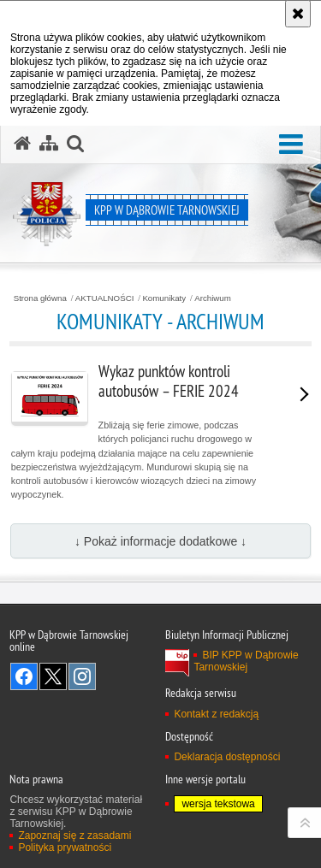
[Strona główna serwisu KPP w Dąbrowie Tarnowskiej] (22, 144)
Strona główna (40, 298)
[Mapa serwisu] (49, 144)
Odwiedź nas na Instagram (82, 676)
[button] (291, 145)
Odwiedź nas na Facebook (24, 676)
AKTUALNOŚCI (105, 298)
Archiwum (213, 298)
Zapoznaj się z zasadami (74, 836)
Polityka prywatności (65, 847)
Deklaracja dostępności (227, 757)
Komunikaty (164, 298)
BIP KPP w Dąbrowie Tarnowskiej (246, 661)
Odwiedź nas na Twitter (53, 676)
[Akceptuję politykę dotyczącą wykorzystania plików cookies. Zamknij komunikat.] (298, 14)
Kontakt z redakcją (216, 714)
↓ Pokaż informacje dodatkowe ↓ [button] (160, 541)
